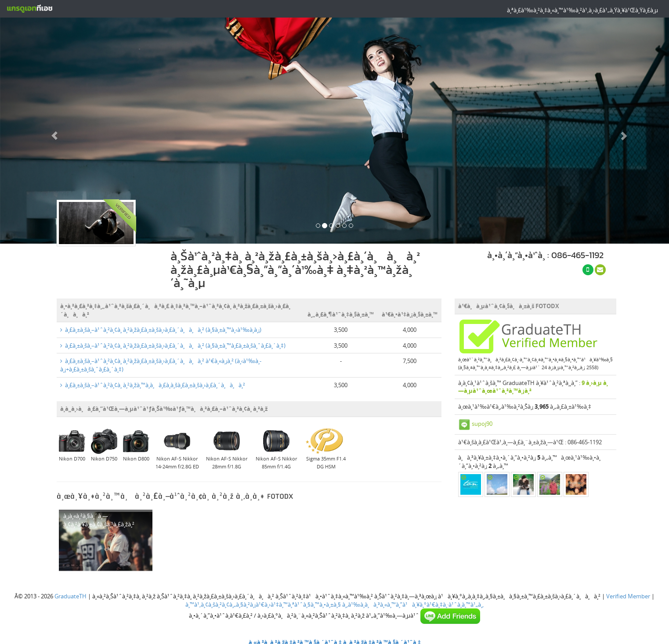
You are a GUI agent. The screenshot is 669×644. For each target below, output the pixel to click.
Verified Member (628, 596)
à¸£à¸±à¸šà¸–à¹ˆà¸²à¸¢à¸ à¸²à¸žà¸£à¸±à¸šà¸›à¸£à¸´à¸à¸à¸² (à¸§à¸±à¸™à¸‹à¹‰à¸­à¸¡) (161, 330)
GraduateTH (71, 596)
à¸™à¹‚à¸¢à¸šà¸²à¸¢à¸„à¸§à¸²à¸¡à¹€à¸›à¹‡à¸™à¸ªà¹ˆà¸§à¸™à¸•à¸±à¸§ (263, 604)
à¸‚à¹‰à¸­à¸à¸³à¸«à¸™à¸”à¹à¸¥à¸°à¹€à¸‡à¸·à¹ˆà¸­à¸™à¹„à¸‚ (413, 604)
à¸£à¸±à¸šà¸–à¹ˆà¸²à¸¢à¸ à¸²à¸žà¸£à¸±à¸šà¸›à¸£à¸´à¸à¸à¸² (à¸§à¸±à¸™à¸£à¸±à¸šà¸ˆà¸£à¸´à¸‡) (173, 345)
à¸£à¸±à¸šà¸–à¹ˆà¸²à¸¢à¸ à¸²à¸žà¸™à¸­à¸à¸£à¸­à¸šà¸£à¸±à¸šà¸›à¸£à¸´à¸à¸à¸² (153, 385)
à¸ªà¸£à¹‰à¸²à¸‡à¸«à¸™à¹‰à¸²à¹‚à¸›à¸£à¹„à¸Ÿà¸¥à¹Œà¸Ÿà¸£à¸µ (582, 10)
